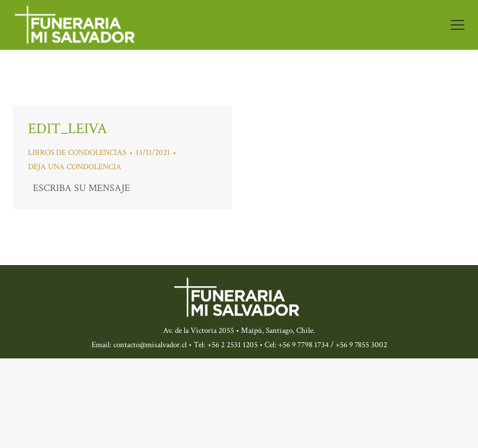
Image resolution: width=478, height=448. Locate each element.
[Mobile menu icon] (457, 25)
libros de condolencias (77, 153)
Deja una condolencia (75, 167)
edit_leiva (68, 128)
